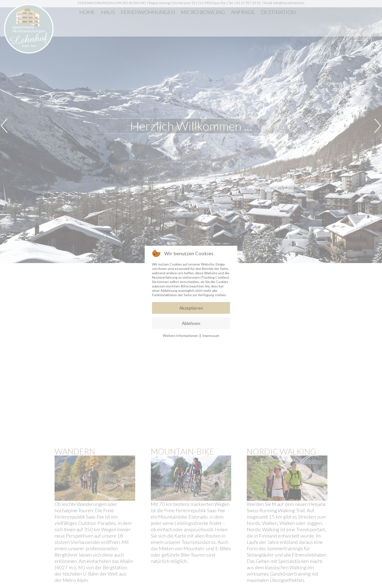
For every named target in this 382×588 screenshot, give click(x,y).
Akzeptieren (191, 308)
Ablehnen (191, 323)
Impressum (211, 336)
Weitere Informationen (180, 336)
